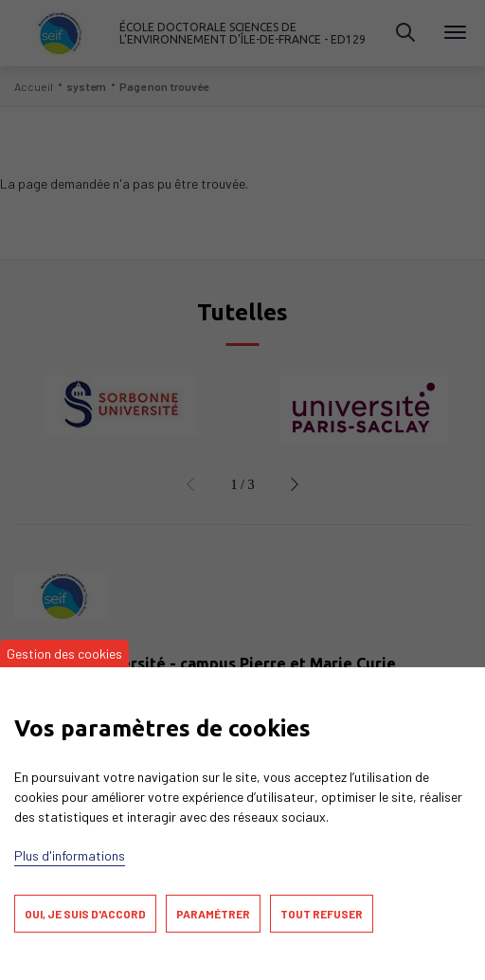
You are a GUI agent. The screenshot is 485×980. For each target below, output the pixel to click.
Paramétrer (213, 914)
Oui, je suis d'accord (85, 914)
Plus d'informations (70, 855)
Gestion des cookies (64, 653)
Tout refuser (322, 914)
